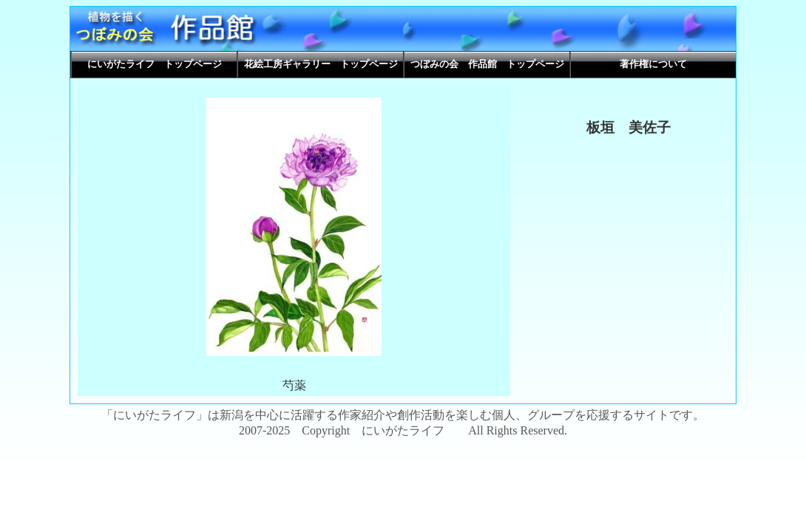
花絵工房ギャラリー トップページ (321, 64)
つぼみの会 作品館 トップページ (487, 64)
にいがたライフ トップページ (155, 64)
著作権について (653, 64)
